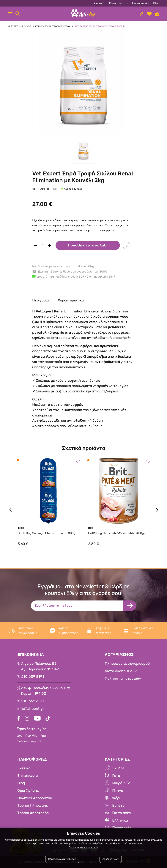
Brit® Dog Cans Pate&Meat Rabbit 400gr (117, 533)
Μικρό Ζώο (121, 783)
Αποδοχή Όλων (111, 859)
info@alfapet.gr (31, 709)
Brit (21, 528)
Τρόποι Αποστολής (33, 813)
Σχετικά (99, 3)
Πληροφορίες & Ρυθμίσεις (62, 859)
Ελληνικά (120, 820)
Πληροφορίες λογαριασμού (127, 664)
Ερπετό (118, 806)
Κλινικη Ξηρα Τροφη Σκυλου (53, 26)
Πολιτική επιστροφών (123, 679)
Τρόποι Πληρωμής (33, 806)
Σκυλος (27, 26)
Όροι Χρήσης (28, 791)
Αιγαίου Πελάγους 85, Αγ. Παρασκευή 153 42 (40, 666)
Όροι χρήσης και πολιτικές (83, 847)
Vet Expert (41, 189)
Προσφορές (122, 828)
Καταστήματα (118, 3)
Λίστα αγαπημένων (121, 671)
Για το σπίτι (122, 813)
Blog (156, 3)
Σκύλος (118, 768)
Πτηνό (118, 791)
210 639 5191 (33, 677)
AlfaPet (13, 26)
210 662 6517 (33, 701)
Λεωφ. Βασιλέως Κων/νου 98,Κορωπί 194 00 (46, 691)
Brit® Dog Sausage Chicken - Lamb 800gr (47, 533)
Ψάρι (116, 798)
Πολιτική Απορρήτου (35, 798)
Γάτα (116, 776)
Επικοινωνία (140, 3)
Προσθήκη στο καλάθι (88, 245)
